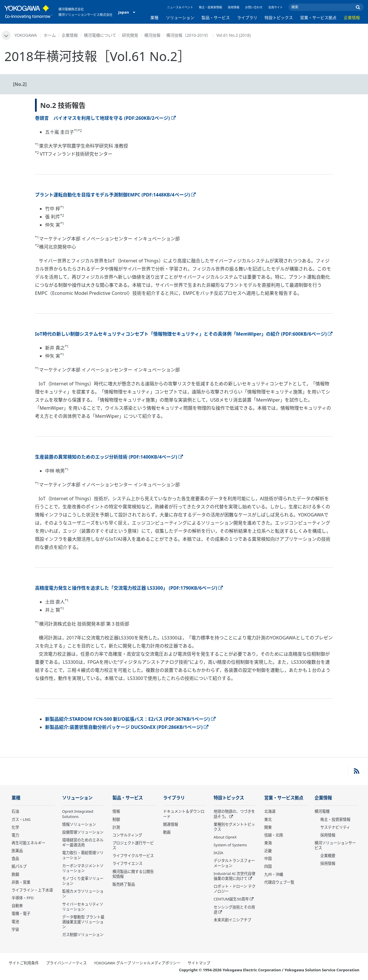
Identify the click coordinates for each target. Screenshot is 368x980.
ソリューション (180, 18)
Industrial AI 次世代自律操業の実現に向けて (234, 876)
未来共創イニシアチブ (232, 920)
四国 (268, 866)
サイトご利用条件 (24, 963)
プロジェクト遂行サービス (133, 845)
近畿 (268, 851)
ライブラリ (247, 18)
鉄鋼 (15, 874)
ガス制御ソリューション (83, 935)
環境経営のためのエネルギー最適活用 (83, 842)
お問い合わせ (254, 7)
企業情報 (352, 18)
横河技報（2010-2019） (188, 35)
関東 (268, 827)
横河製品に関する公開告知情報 (133, 874)
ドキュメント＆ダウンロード (184, 814)
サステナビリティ (335, 827)
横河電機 (322, 811)
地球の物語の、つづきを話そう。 (234, 814)
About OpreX (225, 837)
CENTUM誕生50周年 (231, 899)
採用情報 (234, 7)
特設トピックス (279, 18)
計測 (116, 827)
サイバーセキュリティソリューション (83, 907)
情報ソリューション (79, 824)
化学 (15, 827)
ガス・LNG (21, 819)
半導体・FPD (23, 898)
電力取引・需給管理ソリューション (83, 855)
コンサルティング (127, 835)
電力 (15, 835)
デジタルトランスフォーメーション (234, 863)
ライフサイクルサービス (133, 856)
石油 (15, 811)
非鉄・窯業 (21, 882)
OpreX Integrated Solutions (78, 814)
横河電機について (100, 35)
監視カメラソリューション (83, 894)
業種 (154, 18)
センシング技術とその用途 (234, 910)
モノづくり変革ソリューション (83, 881)
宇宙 (15, 929)
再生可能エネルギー (28, 843)
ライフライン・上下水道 (32, 890)
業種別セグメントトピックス (234, 827)
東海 (268, 843)
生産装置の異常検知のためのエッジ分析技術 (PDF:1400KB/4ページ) (109, 457)
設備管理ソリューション (83, 832)
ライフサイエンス (127, 863)
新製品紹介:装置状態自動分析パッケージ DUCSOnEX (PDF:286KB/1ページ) (127, 727)
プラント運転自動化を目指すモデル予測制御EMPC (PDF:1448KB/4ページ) (115, 195)
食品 (15, 858)
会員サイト (275, 7)
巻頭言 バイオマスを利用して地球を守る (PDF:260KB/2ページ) (105, 118)
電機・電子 (21, 913)
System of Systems (230, 845)
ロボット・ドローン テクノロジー (235, 889)
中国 (268, 858)
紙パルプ (19, 866)
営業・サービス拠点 (318, 18)
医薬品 (17, 851)
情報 (116, 811)
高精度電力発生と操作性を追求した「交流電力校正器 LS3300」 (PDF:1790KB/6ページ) (129, 588)
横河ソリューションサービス (335, 845)
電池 (15, 922)
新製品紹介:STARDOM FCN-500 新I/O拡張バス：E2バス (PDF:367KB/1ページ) (130, 719)
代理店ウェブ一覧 (279, 882)
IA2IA (218, 853)
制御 (116, 819)
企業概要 (328, 856)
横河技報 (152, 35)
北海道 (270, 811)
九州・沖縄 (274, 874)
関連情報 (171, 824)
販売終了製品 (124, 884)
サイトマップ (199, 963)
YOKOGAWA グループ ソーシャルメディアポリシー (137, 963)
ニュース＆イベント (180, 7)
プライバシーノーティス (66, 963)
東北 (268, 819)
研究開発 (130, 35)
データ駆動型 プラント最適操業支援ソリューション (83, 922)
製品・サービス (216, 18)
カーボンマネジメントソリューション (83, 868)
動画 (167, 832)
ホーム (50, 35)
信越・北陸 (274, 835)
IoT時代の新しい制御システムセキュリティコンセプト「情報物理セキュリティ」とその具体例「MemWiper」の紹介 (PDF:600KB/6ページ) (184, 334)
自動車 (17, 906)
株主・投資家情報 (210, 7)
